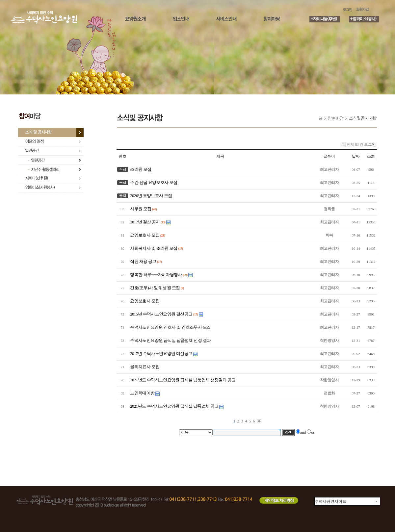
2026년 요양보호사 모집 (150, 196)
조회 (371, 156)
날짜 (356, 156)
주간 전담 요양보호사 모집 (153, 182)
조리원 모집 (140, 169)
